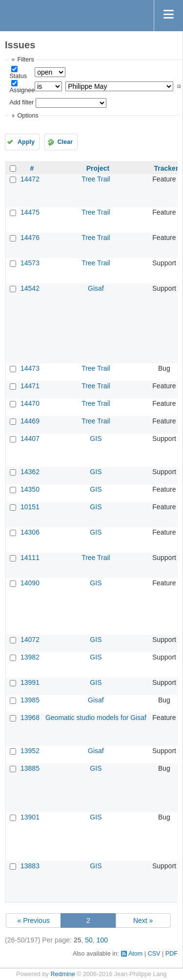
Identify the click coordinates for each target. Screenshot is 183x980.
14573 (30, 263)
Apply (26, 142)
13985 (30, 700)
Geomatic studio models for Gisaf (96, 718)
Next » (143, 920)
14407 (30, 439)
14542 (30, 288)
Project (98, 168)
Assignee (22, 90)
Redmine (62, 974)
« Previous (34, 920)
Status (18, 76)
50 (89, 940)
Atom (135, 954)
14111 (30, 558)
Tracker (166, 168)
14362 (30, 472)
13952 (30, 751)
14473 (30, 368)
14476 (30, 238)
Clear (65, 142)
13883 (30, 866)
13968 (30, 718)
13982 (30, 657)
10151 (30, 507)
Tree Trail (96, 179)
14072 (30, 640)
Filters (25, 60)
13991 (30, 682)
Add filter (21, 102)
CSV (154, 954)
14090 (30, 583)
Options (28, 116)
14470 (30, 403)
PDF (172, 954)
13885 (30, 768)
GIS (96, 439)
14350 (30, 489)
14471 (30, 386)
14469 (30, 421)
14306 (30, 532)
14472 (30, 179)
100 (102, 940)
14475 (30, 212)
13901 (30, 817)
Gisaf (96, 288)
